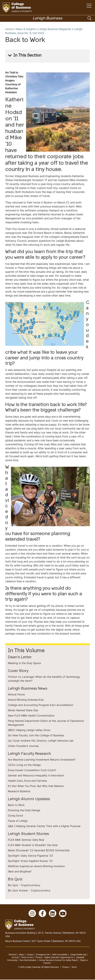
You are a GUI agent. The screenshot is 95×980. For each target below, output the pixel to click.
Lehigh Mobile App (78, 955)
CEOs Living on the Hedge (24, 765)
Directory (13, 955)
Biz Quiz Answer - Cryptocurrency (29, 890)
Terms (74, 968)
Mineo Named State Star (23, 710)
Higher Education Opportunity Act (59, 958)
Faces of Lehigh (18, 821)
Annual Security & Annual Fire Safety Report (58, 961)
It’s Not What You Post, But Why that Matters (36, 786)
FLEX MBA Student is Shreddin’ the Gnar (33, 845)
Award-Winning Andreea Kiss (26, 700)
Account (15, 958)
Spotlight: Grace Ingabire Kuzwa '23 (30, 861)
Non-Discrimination (28, 961)
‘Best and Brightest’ (20, 871)
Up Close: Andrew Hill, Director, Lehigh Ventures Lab (41, 741)
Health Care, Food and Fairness (27, 781)
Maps (21, 955)
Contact (30, 955)
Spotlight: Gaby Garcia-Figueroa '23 (30, 856)
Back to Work (16, 805)
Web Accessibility (60, 955)
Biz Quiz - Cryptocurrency (24, 885)
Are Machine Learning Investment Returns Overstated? (42, 760)
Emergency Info (43, 955)
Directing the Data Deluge (24, 810)
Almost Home (16, 694)
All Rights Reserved (50, 968)
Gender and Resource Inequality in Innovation (36, 775)
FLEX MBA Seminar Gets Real (26, 840)
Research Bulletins (19, 791)
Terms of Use (27, 958)
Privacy (39, 958)
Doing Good (15, 816)
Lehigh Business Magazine (55, 29)
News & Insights (26, 29)
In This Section (27, 56)
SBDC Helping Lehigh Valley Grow (29, 730)
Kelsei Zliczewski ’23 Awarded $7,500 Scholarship (39, 850)
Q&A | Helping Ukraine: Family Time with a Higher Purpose (44, 826)
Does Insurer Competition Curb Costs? (32, 770)
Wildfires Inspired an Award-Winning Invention (36, 866)
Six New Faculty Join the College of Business (36, 735)
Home (9, 29)
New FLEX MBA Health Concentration (31, 716)
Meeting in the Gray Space (24, 663)
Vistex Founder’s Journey (23, 746)
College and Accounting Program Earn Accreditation (41, 705)
